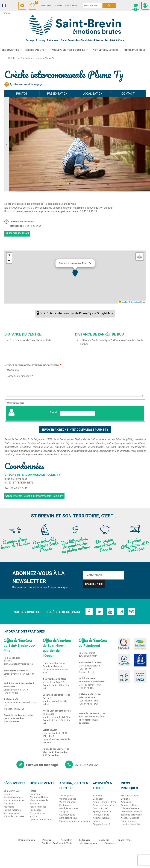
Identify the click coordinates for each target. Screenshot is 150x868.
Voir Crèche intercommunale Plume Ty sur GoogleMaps (77, 313)
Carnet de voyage (36, 3)
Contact (128, 94)
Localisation (93, 94)
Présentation (57, 94)
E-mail (54, 413)
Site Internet (36, 496)
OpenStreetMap (138, 302)
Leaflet (123, 302)
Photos (22, 94)
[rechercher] (92, 5)
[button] (75, 273)
